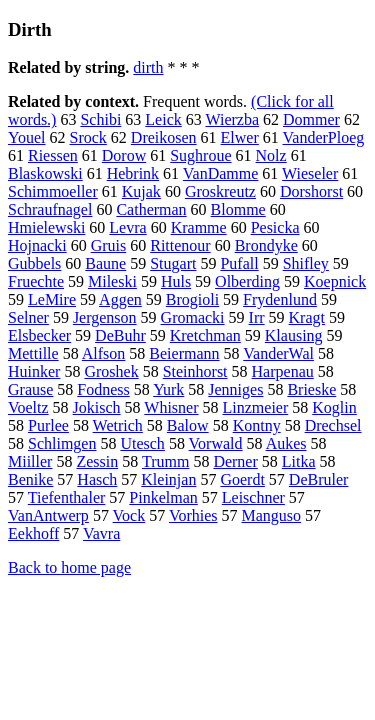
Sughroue (200, 155)
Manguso (272, 515)
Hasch (97, 479)
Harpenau (283, 371)
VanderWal (278, 353)
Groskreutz (220, 191)
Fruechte (36, 281)
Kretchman (205, 335)
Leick (163, 119)
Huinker (34, 371)
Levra (127, 227)
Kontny (257, 425)
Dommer (311, 119)
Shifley (306, 263)
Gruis (109, 245)
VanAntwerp (48, 515)
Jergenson (105, 317)
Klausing (294, 335)
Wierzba (232, 119)
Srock (88, 137)
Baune (105, 263)
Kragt (307, 317)
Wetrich (118, 425)
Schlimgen (62, 443)
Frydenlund (280, 299)
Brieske (311, 389)
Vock (129, 515)
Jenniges (235, 389)
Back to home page (69, 567)
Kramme (199, 227)
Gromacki (193, 317)
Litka (299, 461)
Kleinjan (168, 479)
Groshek (111, 371)
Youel (27, 137)
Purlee (48, 425)
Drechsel (333, 425)
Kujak (141, 191)
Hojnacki (37, 245)
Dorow (124, 155)
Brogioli (192, 299)
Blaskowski (45, 173)
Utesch (142, 443)
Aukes (286, 443)
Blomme (238, 209)
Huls (176, 281)
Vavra (101, 533)
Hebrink (133, 173)
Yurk (168, 389)
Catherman (151, 209)
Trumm (165, 461)
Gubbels (34, 263)
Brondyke (266, 245)
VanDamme (221, 173)
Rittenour (180, 245)
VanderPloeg (324, 137)
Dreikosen (164, 137)
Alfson (104, 353)
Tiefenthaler (67, 497)
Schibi (100, 119)
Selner (28, 317)
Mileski (112, 281)
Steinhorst (195, 371)
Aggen (120, 299)
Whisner (171, 407)
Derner (235, 461)
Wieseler (310, 173)
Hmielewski (46, 227)
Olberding (247, 281)
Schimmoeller (53, 191)
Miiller (30, 461)
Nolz (271, 155)
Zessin (97, 461)
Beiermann (184, 353)
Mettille (33, 353)
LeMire (52, 299)
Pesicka (275, 227)
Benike (30, 479)
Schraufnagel (50, 209)
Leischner (253, 497)
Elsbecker (39, 335)
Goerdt (242, 479)
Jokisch (97, 407)
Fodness (103, 389)
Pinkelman (163, 497)
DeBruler (319, 479)
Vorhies (193, 515)
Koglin (334, 407)
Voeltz (28, 407)
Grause (30, 389)
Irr (257, 317)
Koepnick (335, 281)
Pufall (239, 263)
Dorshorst (311, 191)
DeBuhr (120, 335)
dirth (148, 67)
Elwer (240, 137)
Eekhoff (33, 533)
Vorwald (216, 443)
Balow (188, 425)
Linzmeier (256, 407)
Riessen (53, 155)
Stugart (173, 263)
